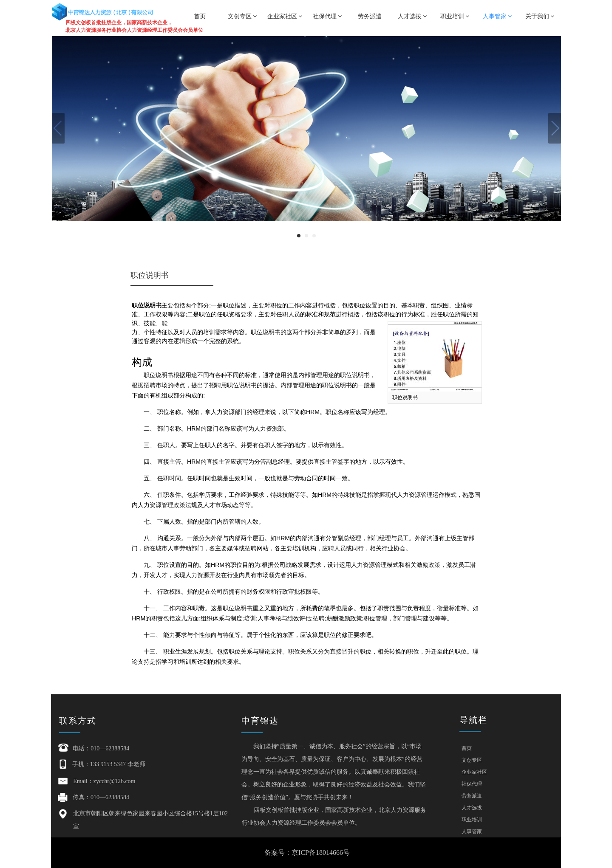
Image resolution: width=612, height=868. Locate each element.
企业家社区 (285, 16)
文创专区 (242, 16)
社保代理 (327, 16)
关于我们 (540, 16)
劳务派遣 (370, 16)
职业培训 (455, 16)
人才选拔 (412, 16)
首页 (200, 16)
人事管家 (497, 16)
